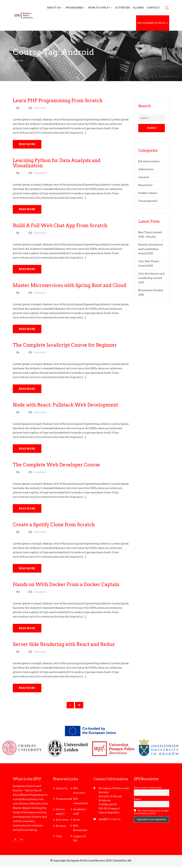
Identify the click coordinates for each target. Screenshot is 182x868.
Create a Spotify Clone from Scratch (54, 526)
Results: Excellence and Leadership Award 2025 (151, 249)
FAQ (59, 838)
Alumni (138, 8)
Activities (122, 8)
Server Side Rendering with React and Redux (64, 646)
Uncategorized (148, 201)
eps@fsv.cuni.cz (110, 821)
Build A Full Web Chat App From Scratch (60, 226)
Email (137, 801)
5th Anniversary (149, 161)
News (77, 822)
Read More (28, 144)
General (144, 177)
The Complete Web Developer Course (56, 466)
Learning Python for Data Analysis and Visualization (57, 163)
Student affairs (148, 193)
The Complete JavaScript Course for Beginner (65, 346)
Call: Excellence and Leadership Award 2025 (151, 278)
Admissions (146, 169)
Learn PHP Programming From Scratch (58, 100)
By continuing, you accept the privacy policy (151, 814)
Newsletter (145, 185)
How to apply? (99, 8)
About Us (54, 8)
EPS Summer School (151, 23)
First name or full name (148, 789)
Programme (74, 8)
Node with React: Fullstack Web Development (66, 406)
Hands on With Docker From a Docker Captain (66, 586)
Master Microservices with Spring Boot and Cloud (69, 286)
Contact (153, 8)
